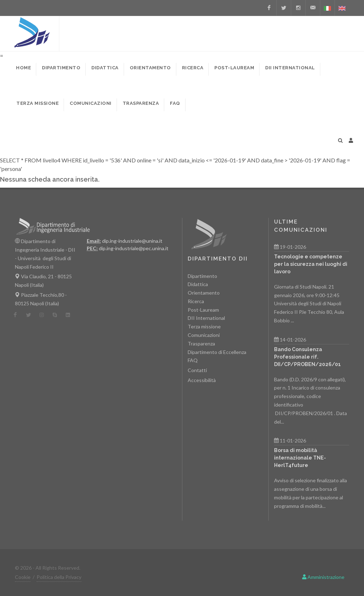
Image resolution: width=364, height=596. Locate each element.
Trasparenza (201, 343)
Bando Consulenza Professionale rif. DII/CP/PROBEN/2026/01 (307, 357)
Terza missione (204, 326)
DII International (206, 318)
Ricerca (196, 301)
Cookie (23, 577)
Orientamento (204, 293)
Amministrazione (323, 577)
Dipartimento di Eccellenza (217, 352)
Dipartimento (202, 276)
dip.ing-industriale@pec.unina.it (134, 248)
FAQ (193, 360)
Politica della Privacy (59, 577)
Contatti (197, 370)
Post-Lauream (203, 310)
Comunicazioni (204, 335)
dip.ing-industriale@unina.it (132, 241)
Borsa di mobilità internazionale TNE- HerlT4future (300, 458)
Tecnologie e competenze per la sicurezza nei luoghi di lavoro (311, 264)
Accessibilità (202, 380)
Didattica (198, 284)
